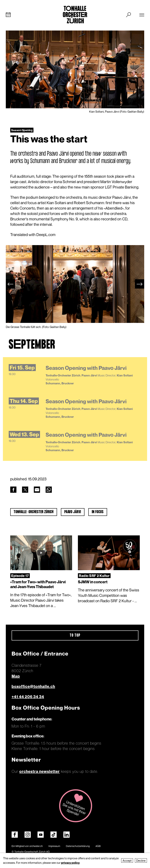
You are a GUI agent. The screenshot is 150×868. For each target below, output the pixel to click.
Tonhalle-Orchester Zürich (34, 512)
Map (16, 676)
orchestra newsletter (40, 772)
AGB (98, 846)
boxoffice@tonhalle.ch (33, 687)
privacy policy (70, 863)
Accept (127, 860)
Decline (141, 860)
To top (75, 636)
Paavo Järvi (73, 512)
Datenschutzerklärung (78, 846)
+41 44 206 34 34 (28, 697)
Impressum (54, 846)
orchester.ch (36, 846)
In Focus (98, 512)
